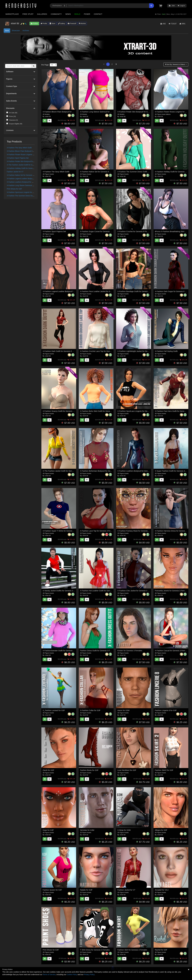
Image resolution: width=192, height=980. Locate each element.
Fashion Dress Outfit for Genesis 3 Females (98, 651)
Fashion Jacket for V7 (15, 172)
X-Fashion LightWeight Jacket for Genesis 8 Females (139, 351)
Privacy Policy (89, 974)
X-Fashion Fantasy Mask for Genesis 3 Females (137, 531)
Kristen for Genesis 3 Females (130, 651)
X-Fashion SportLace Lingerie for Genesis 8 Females (27, 192)
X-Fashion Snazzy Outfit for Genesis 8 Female (62, 411)
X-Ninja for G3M (124, 830)
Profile (44, 23)
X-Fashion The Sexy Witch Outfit (19, 148)
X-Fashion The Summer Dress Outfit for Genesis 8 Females (30, 196)
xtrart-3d (48, 117)
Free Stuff (28, 14)
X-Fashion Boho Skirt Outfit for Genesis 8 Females (101, 411)
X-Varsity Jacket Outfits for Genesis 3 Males (60, 591)
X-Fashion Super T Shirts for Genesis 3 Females (62, 531)
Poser (87, 14)
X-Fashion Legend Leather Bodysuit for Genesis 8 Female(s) (30, 179)
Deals (77, 14)
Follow (34, 23)
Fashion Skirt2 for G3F (164, 770)
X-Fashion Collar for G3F (90, 710)
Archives (26, 31)
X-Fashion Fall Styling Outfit (166, 351)
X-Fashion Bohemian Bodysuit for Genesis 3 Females (102, 471)
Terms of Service (49, 974)
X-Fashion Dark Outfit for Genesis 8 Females (61, 351)
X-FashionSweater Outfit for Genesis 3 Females (62, 651)
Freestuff (72, 23)
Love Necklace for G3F (127, 770)
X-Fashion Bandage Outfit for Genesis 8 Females (138, 291)
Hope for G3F (48, 830)
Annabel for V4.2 (162, 890)
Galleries (42, 14)
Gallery (62, 23)
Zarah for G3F (48, 770)
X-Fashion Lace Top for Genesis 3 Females (98, 531)
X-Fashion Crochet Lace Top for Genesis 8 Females (101, 351)
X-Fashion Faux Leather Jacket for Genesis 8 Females (102, 291)
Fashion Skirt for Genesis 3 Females (132, 950)
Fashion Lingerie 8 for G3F (166, 710)
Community (56, 14)
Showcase (16, 31)
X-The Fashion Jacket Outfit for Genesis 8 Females (26, 165)
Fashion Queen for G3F (52, 890)
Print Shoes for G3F (14, 189)
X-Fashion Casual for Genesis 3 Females (172, 651)
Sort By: (175, 64)
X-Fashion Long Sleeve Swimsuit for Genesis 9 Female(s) (29, 185)
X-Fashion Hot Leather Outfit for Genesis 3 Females (101, 591)
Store (53, 23)
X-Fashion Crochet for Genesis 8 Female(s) (135, 231)
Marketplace (12, 14)
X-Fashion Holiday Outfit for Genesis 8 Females (25, 168)
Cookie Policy (72, 974)
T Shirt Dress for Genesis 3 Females (95, 950)
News (68, 14)
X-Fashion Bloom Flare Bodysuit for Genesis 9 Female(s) (29, 151)
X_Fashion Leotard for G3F (54, 710)
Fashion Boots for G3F (89, 770)
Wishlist (82, 23)
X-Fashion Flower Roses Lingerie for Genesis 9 (25, 155)
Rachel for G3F (161, 950)
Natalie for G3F (86, 890)
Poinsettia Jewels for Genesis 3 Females (171, 591)
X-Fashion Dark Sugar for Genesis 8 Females (173, 291)
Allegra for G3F (161, 830)
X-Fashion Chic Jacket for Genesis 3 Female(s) (137, 591)
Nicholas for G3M (87, 830)
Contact (98, 14)
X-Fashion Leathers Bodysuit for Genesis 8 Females (27, 182)
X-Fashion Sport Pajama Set (18, 158)
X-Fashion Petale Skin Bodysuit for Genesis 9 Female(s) (28, 161)
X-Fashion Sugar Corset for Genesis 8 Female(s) (100, 231)
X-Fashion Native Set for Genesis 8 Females (24, 175)
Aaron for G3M (123, 710)
